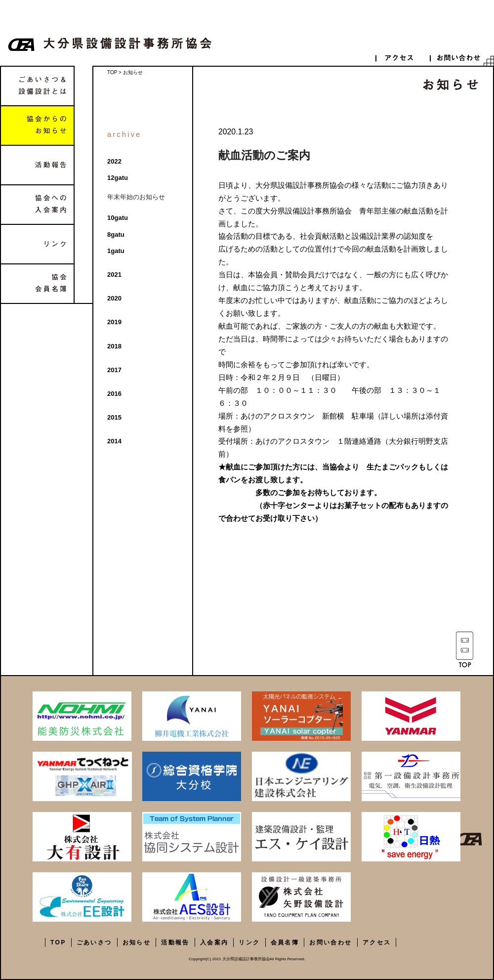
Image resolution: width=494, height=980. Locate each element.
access (403, 58)
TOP (112, 72)
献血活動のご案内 (264, 155)
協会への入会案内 (37, 205)
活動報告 (37, 165)
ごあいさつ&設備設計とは (37, 86)
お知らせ (137, 942)
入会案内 (214, 942)
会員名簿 (285, 942)
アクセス (377, 942)
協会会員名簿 (37, 284)
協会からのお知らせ (37, 126)
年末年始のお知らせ (136, 197)
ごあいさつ (94, 942)
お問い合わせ (330, 942)
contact (457, 58)
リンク (37, 244)
